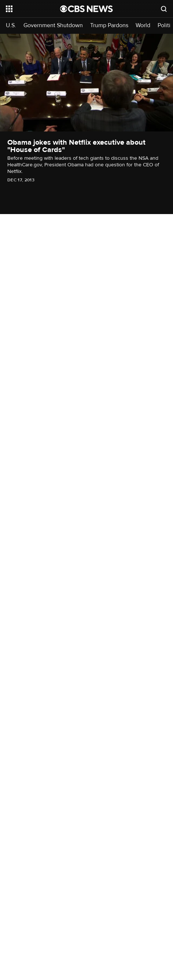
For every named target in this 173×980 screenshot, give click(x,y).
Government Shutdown (53, 26)
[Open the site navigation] (33, 9)
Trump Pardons (109, 26)
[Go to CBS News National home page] (86, 9)
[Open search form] (164, 9)
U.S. (11, 26)
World (143, 26)
